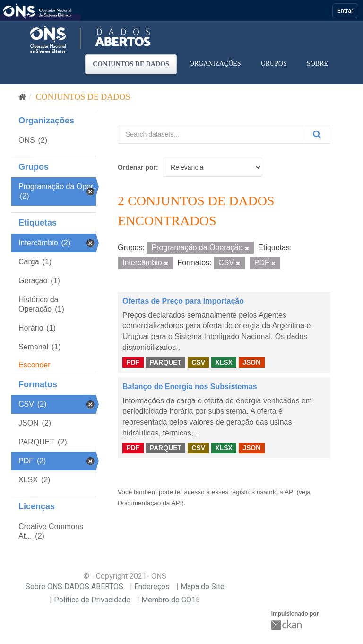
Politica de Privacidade (92, 600)
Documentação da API (150, 503)
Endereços (152, 587)
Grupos (274, 64)
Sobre (317, 64)
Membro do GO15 (171, 600)
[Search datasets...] (212, 134)
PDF (133, 362)
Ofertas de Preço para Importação (183, 301)
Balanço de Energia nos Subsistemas (190, 387)
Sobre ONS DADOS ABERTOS (74, 587)
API (290, 492)
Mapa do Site (203, 587)
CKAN (287, 625)
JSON (251, 362)
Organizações (215, 64)
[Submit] (318, 134)
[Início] (22, 97)
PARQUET (166, 362)
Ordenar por (137, 167)
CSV (198, 362)
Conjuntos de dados (131, 64)
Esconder (35, 365)
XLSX (224, 362)
